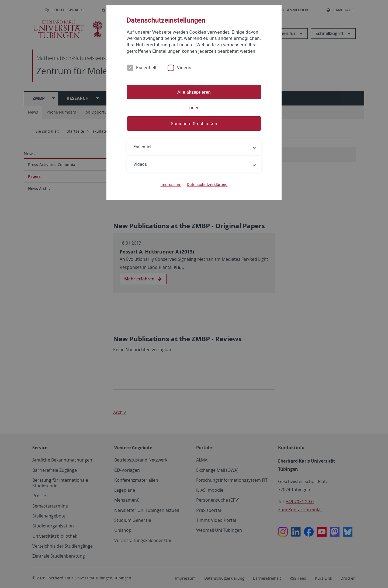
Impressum (171, 185)
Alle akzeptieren (194, 92)
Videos (184, 68)
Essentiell (146, 68)
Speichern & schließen (194, 124)
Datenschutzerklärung (207, 185)
